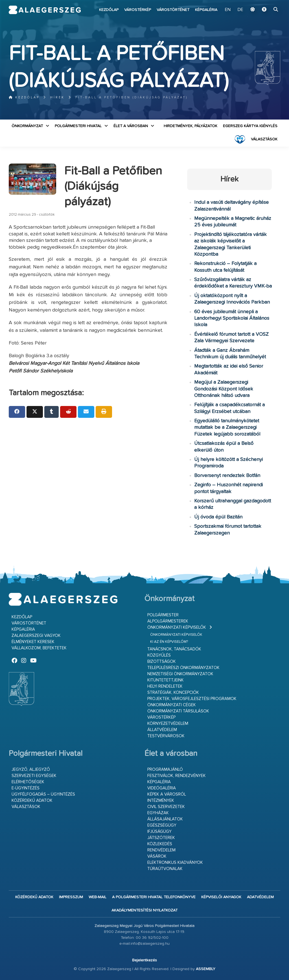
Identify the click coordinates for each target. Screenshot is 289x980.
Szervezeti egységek (34, 776)
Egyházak (158, 813)
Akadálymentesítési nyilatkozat (144, 910)
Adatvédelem (260, 897)
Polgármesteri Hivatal (78, 126)
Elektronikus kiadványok (175, 863)
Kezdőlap (109, 10)
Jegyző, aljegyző (31, 770)
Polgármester (163, 615)
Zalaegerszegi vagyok (36, 636)
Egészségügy (162, 825)
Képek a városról (167, 794)
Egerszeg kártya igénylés (250, 126)
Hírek (57, 97)
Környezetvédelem (168, 724)
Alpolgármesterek (168, 621)
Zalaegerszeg (45, 10)
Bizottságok (162, 662)
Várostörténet (173, 10)
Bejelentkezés (144, 960)
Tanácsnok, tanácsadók (174, 649)
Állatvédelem (162, 730)
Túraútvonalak (165, 869)
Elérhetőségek (28, 782)
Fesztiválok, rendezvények (177, 776)
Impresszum (71, 897)
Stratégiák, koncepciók (173, 693)
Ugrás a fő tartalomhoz (266, 3)
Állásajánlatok (165, 819)
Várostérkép (138, 10)
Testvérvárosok (166, 736)
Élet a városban (131, 126)
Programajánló (165, 770)
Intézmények (161, 801)
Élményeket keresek (33, 642)
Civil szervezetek (166, 807)
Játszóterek (161, 838)
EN (228, 10)
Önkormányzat (27, 126)
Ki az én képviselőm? (169, 642)
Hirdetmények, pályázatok (191, 126)
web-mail (98, 897)
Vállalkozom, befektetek (39, 648)
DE (240, 10)
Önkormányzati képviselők (177, 627)
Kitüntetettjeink (166, 680)
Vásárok (157, 856)
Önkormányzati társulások (178, 711)
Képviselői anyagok (221, 897)
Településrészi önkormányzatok (183, 668)
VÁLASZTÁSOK (264, 139)
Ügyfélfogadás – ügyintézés (43, 794)
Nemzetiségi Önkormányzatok (180, 674)
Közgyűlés (159, 655)
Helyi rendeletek (165, 686)
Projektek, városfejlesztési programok (192, 699)
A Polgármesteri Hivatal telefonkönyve (154, 897)
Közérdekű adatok (32, 801)
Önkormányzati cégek (172, 705)
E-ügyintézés (26, 788)
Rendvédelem (161, 850)
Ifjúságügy (159, 832)
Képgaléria (206, 10)
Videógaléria (162, 788)
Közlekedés (160, 844)
